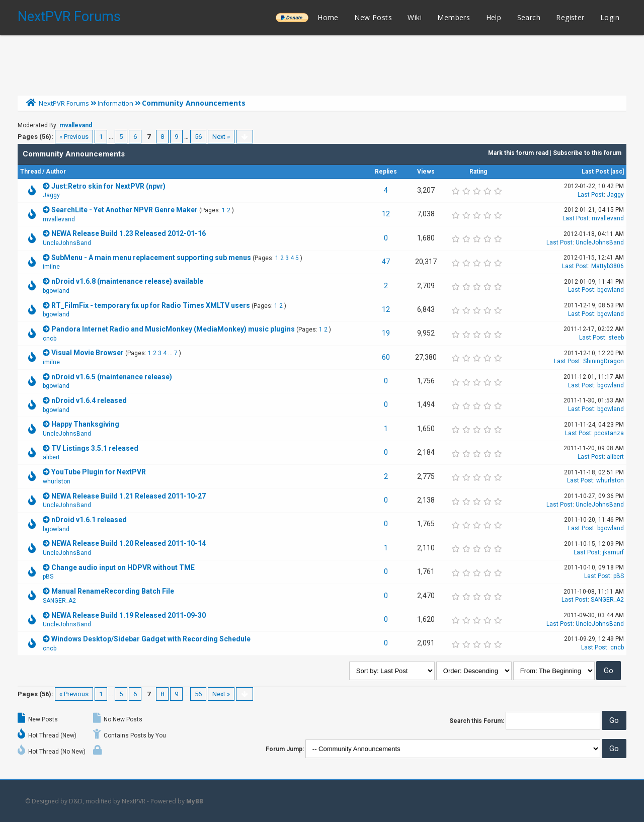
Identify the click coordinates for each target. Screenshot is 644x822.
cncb (50, 339)
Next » (221, 137)
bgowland (56, 291)
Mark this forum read (518, 153)
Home (328, 17)
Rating (478, 172)
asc (617, 172)
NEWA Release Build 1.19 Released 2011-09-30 (129, 615)
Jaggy (51, 195)
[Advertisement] (322, 63)
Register (570, 17)
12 (386, 214)
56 (198, 137)
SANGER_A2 (59, 601)
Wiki (415, 17)
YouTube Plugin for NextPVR (99, 472)
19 (386, 333)
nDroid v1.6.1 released (89, 520)
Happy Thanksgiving (85, 424)
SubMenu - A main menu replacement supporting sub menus (151, 258)
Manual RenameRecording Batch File (113, 591)
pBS (48, 577)
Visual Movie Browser (88, 353)
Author (56, 172)
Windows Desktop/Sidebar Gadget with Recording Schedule (151, 639)
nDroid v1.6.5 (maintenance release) (112, 377)
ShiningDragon (603, 361)
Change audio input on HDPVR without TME (123, 567)
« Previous (74, 137)
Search (529, 17)
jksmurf (613, 552)
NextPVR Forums (69, 17)
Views (426, 172)
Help (494, 17)
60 (386, 357)
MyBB (195, 801)
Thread (30, 172)
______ (292, 17)
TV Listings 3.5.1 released (95, 448)
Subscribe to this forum (587, 153)
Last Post (595, 172)
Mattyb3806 (608, 266)
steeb (616, 338)
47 (386, 262)
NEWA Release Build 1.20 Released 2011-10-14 (129, 543)
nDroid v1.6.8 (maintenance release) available (127, 281)
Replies (386, 172)
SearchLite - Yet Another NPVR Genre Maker (125, 210)
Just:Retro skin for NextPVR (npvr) (108, 186)
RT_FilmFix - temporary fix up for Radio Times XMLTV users (151, 305)
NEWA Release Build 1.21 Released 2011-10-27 (129, 496)
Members (454, 17)
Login (610, 17)
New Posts (373, 17)
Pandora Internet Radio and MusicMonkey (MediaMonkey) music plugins (173, 329)
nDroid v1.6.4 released (89, 400)
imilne (51, 267)
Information (115, 103)
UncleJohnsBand (67, 243)
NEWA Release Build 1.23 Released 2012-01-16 (129, 233)
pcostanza (609, 433)
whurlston (57, 481)
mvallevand (76, 125)
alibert (51, 457)
